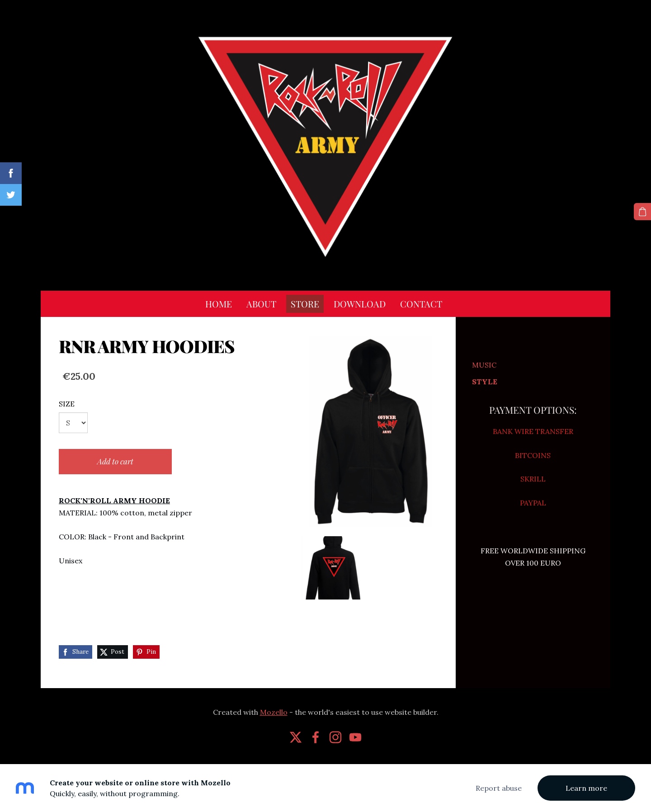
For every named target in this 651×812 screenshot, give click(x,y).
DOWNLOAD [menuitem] (360, 304)
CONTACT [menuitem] (421, 304)
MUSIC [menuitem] (484, 365)
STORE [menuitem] (305, 304)
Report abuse (499, 788)
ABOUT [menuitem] (261, 304)
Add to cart (115, 461)
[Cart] (642, 212)
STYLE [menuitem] (485, 382)
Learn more (586, 788)
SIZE (67, 404)
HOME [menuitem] (219, 304)
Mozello (274, 712)
